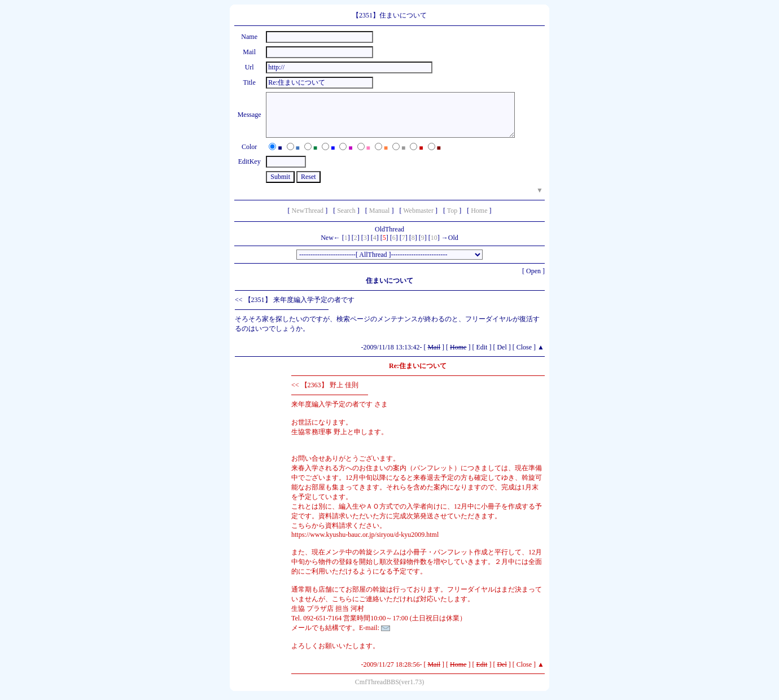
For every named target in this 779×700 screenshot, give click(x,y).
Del (502, 347)
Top (452, 211)
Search (346, 211)
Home (479, 211)
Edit (482, 347)
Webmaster (418, 211)
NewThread (307, 211)
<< (239, 300)
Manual (380, 211)
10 (434, 238)
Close (524, 347)
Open (533, 271)
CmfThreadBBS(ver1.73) (389, 682)
